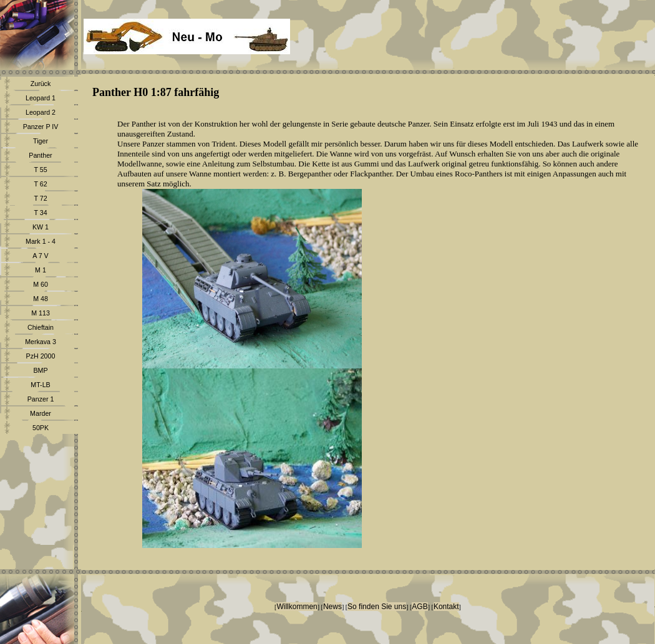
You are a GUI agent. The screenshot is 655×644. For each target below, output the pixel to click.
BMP (40, 370)
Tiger (41, 141)
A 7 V (40, 256)
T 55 (40, 170)
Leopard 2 (41, 112)
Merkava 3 (41, 342)
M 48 (41, 299)
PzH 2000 (41, 356)
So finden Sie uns (377, 607)
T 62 (40, 184)
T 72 (40, 198)
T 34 (40, 213)
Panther (40, 155)
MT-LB (40, 385)
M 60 (41, 284)
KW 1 (41, 227)
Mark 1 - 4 (41, 241)
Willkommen (297, 607)
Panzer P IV (41, 127)
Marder (41, 413)
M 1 (41, 270)
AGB (420, 607)
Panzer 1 (41, 399)
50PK (41, 428)
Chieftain (41, 327)
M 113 (41, 313)
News (332, 607)
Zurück (41, 84)
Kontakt (446, 607)
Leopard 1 (41, 98)
